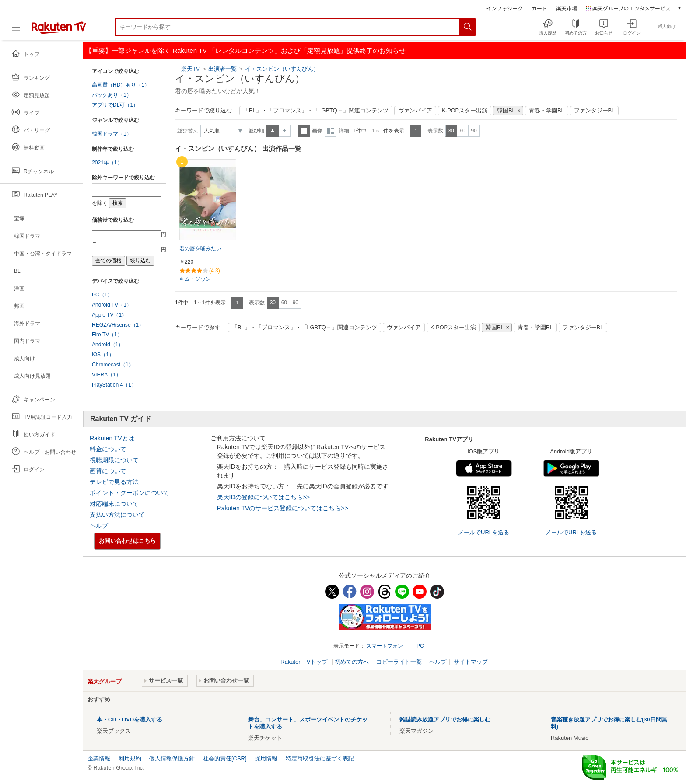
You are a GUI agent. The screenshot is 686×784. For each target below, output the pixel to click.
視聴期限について (114, 460)
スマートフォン (385, 646)
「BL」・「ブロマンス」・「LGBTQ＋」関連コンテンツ (316, 111)
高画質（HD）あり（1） (121, 85)
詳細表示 (331, 131)
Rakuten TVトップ (305, 662)
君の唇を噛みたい (200, 248)
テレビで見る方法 (114, 482)
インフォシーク (504, 8)
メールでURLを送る (484, 532)
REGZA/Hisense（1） (118, 325)
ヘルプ (99, 526)
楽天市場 (567, 8)
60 (462, 131)
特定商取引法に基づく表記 (320, 758)
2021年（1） (107, 163)
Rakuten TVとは (112, 438)
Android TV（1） (112, 305)
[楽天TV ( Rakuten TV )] (59, 30)
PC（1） (102, 295)
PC (420, 646)
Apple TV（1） (109, 315)
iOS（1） (103, 355)
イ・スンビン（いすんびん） (282, 69)
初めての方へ (352, 662)
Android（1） (108, 345)
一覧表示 (304, 131)
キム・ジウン (195, 279)
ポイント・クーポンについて (129, 493)
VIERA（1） (107, 375)
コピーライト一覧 (399, 662)
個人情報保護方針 (172, 758)
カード (539, 8)
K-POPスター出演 (465, 111)
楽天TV (191, 69)
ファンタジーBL (595, 111)
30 (451, 131)
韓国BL (506, 111)
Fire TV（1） (107, 335)
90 (474, 131)
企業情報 (99, 758)
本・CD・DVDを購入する (129, 720)
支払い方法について (117, 515)
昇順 (273, 131)
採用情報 (266, 758)
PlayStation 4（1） (114, 385)
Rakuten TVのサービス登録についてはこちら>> (283, 508)
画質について (108, 471)
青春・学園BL (547, 111)
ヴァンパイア (415, 111)
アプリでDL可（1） (115, 105)
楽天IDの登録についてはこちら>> (263, 497)
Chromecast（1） (113, 365)
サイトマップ (471, 662)
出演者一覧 (222, 69)
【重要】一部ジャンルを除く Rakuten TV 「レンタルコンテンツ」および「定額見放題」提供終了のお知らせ (245, 51)
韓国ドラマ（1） (112, 134)
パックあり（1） (112, 95)
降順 (285, 131)
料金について (108, 449)
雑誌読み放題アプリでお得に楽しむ (445, 720)
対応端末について (114, 504)
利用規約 (130, 758)
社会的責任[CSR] (225, 758)
